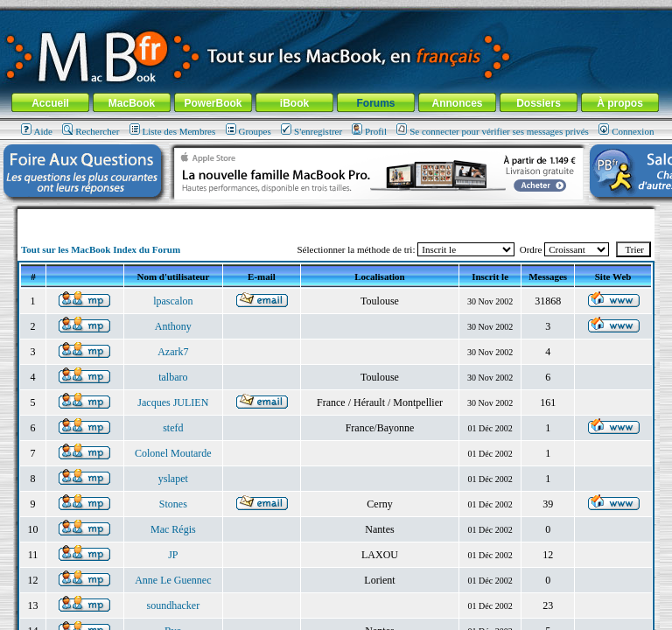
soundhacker (174, 605)
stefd (173, 428)
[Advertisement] (336, 216)
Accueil (50, 103)
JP (173, 555)
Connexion (626, 131)
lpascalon (173, 301)
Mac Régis (173, 529)
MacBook (132, 103)
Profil (369, 131)
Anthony (173, 326)
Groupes (248, 131)
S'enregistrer (311, 131)
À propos (620, 103)
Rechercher (91, 131)
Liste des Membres (173, 131)
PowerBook (213, 103)
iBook (294, 103)
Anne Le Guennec (173, 580)
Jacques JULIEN (173, 402)
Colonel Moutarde (173, 453)
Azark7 (173, 352)
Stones (173, 504)
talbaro (173, 377)
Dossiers (539, 103)
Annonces (457, 103)
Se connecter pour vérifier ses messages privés (493, 131)
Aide (37, 131)
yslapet (173, 479)
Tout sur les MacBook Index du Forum (101, 249)
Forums (375, 103)
